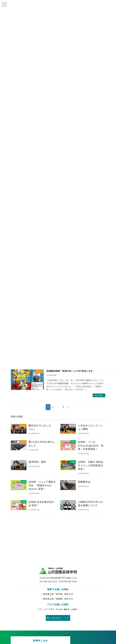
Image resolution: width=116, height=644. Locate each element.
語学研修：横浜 (37, 462)
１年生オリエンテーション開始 (91, 427)
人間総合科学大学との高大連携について (91, 503)
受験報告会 (84, 482)
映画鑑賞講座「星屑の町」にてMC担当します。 (71, 371)
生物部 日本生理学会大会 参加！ (42, 503)
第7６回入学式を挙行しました (42, 444)
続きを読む (99, 395)
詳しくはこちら (54, 618)
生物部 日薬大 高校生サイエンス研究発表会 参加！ (92, 465)
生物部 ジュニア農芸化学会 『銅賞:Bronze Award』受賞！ (41, 485)
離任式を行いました (40, 427)
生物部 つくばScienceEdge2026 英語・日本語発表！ (91, 445)
